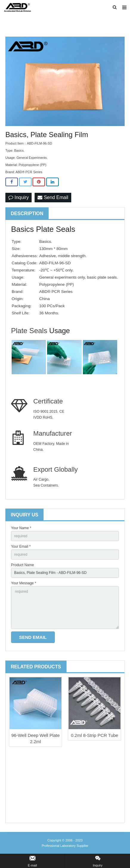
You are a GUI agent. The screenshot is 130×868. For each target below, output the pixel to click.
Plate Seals (30, 331)
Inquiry (18, 197)
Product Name (23, 565)
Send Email (53, 197)
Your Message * (24, 583)
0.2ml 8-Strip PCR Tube (95, 735)
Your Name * (21, 528)
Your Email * (21, 546)
